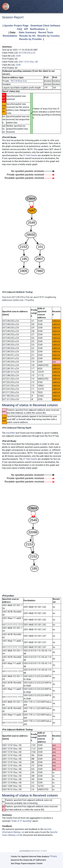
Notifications (37, 29)
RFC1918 (15, 81)
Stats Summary (27, 32)
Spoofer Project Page (16, 26)
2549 (18, 56)
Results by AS (27, 36)
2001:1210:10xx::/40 (28, 62)
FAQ (20, 29)
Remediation (10, 36)
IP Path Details (30, 155)
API (26, 29)
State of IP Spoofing (21, 821)
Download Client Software (45, 26)
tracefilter (11, 433)
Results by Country (49, 36)
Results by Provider (30, 39)
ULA (25, 81)
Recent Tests (46, 32)
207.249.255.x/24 (27, 53)
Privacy (53, 856)
